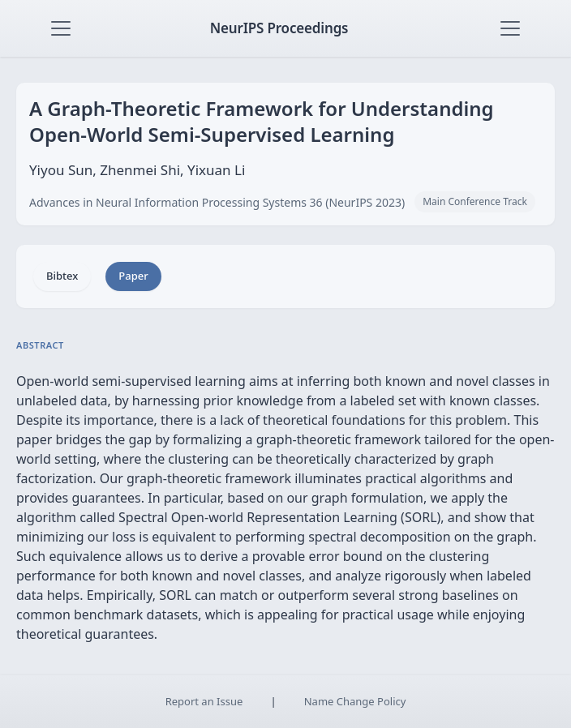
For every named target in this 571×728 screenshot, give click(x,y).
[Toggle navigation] (61, 28)
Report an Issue (204, 701)
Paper (133, 276)
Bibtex (62, 276)
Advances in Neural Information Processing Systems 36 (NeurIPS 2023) (217, 202)
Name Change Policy (355, 701)
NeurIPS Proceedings (279, 28)
